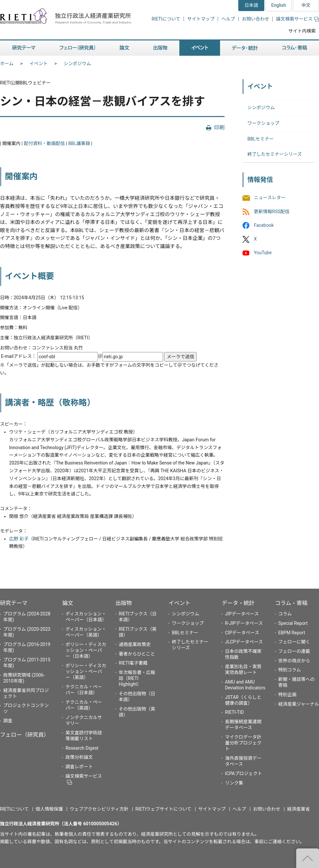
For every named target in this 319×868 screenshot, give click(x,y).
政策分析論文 (79, 757)
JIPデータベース (242, 614)
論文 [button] (124, 48)
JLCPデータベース (244, 642)
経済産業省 (298, 809)
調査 (8, 721)
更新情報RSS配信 (272, 212)
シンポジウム (77, 64)
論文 (68, 603)
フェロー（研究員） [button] (77, 48)
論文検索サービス (298, 19)
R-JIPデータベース (244, 623)
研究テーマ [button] (24, 48)
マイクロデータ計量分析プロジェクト (243, 743)
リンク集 (234, 783)
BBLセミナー (261, 139)
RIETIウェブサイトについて (163, 809)
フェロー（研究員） (25, 735)
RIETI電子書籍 (133, 663)
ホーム (7, 64)
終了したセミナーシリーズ (275, 154)
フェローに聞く (294, 642)
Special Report (293, 623)
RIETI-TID (234, 712)
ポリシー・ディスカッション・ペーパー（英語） (86, 671)
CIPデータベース (242, 633)
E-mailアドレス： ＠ (83, 356)
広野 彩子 (19, 539)
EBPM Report (292, 633)
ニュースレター (270, 198)
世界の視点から (294, 661)
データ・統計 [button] (245, 48)
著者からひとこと (137, 654)
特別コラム (290, 670)
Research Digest (82, 748)
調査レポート (79, 767)
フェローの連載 (294, 651)
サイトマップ (201, 19)
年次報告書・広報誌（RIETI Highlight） (137, 678)
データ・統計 (238, 603)
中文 (306, 5)
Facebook (264, 225)
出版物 (124, 603)
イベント (39, 64)
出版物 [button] (160, 48)
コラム (285, 614)
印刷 (219, 128)
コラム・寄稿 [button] (295, 48)
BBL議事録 (79, 143)
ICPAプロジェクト (243, 773)
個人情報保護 (49, 809)
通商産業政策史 (135, 644)
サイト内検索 (302, 31)
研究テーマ (14, 603)
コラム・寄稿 (291, 603)
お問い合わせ (256, 19)
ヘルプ (228, 19)
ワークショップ (263, 123)
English (278, 5)
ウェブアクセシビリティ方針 (99, 809)
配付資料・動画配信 (44, 143)
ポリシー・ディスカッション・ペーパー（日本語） (86, 650)
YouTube (263, 253)
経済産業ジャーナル (299, 704)
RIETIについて (166, 19)
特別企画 (287, 695)
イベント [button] (200, 48)
